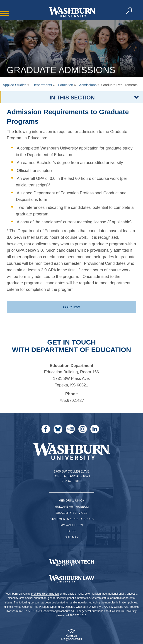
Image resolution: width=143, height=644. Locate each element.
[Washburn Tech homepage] (71, 562)
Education (66, 85)
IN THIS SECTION (72, 98)
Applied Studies (15, 85)
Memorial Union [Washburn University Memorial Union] (72, 500)
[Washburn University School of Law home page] (71, 579)
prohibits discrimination (45, 594)
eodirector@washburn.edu (59, 611)
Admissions (88, 85)
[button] (129, 11)
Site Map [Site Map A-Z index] (72, 537)
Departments (42, 85)
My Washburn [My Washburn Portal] (72, 525)
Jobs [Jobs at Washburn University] (72, 531)
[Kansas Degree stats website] (71, 636)
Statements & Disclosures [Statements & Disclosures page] (72, 519)
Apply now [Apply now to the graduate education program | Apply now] (71, 307)
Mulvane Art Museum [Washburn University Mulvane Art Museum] (72, 507)
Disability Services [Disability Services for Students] (72, 513)
